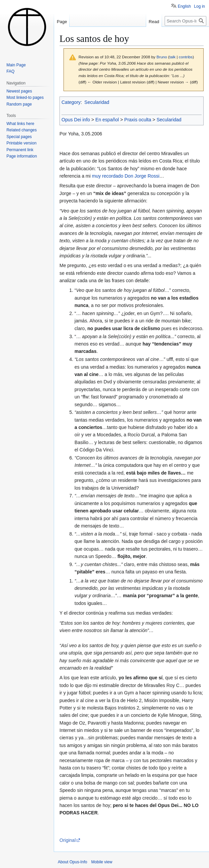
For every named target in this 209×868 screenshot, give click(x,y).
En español (107, 120)
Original (68, 840)
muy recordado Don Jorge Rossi (126, 176)
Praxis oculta (138, 120)
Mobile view (102, 862)
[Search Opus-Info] (185, 21)
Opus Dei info (76, 120)
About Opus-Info (72, 862)
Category (71, 102)
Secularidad (97, 102)
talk (172, 57)
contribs (186, 57)
